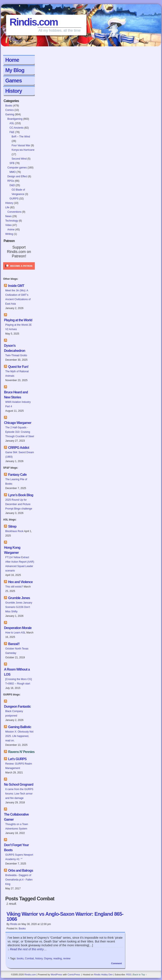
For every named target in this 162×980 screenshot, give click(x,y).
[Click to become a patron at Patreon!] (19, 271)
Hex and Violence (20, 582)
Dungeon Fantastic (17, 706)
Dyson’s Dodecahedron (15, 348)
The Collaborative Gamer (16, 817)
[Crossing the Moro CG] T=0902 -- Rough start (19, 681)
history (39, 958)
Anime (11, 230)
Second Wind (19, 159)
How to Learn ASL (16, 633)
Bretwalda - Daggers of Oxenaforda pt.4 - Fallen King (19, 880)
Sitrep (12, 526)
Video (8, 225)
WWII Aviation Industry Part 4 (18, 404)
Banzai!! (14, 644)
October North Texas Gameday (17, 651)
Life (7, 207)
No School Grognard (19, 784)
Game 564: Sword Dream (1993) (20, 455)
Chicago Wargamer (18, 423)
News (8, 216)
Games (13, 81)
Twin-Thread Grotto (16, 355)
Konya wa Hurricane (23, 150)
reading (58, 958)
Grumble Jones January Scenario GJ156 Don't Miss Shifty (19, 607)
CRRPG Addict (18, 448)
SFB (12, 163)
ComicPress (74, 975)
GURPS (14, 199)
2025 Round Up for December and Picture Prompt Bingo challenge (19, 504)
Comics (9, 110)
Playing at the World (18, 320)
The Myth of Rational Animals (17, 374)
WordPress (56, 975)
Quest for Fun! (18, 367)
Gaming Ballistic (20, 727)
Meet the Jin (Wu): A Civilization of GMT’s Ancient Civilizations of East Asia (18, 297)
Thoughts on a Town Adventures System (17, 826)
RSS (129, 975)
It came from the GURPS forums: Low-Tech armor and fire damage (19, 794)
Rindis (14, 924)
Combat (29, 958)
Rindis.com (34, 22)
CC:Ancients (17, 128)
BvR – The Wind (21, 137)
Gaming (10, 114)
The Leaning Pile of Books (16, 482)
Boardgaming (15, 119)
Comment (117, 963)
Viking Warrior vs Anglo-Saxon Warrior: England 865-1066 (65, 916)
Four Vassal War (21, 145)
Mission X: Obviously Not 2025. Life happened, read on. (19, 736)
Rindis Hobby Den (103, 975)
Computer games (17, 168)
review (67, 958)
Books (9, 106)
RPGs (11, 181)
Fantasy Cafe (17, 475)
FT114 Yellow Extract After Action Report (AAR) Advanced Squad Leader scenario (20, 564)
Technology (12, 221)
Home (12, 60)
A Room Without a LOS (17, 672)
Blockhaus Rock (14, 531)
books (20, 958)
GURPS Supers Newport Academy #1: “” (19, 857)
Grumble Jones (19, 598)
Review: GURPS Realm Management (19, 766)
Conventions (14, 212)
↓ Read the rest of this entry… (27, 949)
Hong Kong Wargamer (12, 550)
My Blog (15, 70)
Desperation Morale (18, 628)
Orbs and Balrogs (20, 870)
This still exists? (14, 587)
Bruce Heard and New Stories (16, 395)
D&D (12, 185)
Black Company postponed (14, 713)
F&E (12, 132)
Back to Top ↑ (140, 975)
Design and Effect (17, 176)
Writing (9, 234)
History (14, 91)
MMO (13, 172)
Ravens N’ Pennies (21, 752)
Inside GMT (16, 286)
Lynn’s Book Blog (21, 495)
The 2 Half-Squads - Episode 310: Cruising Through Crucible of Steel (20, 432)
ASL (12, 123)
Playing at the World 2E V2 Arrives (18, 327)
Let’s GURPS (17, 759)
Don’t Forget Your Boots (16, 848)
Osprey (48, 958)
